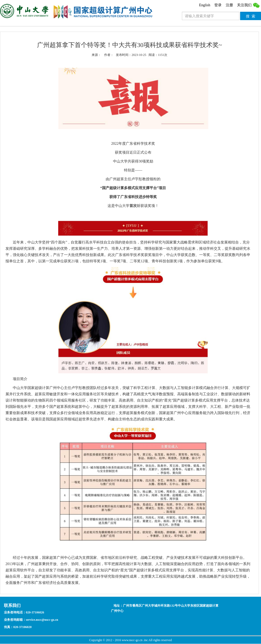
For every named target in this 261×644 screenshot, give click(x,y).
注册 (229, 5)
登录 (218, 5)
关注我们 (248, 5)
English (205, 5)
